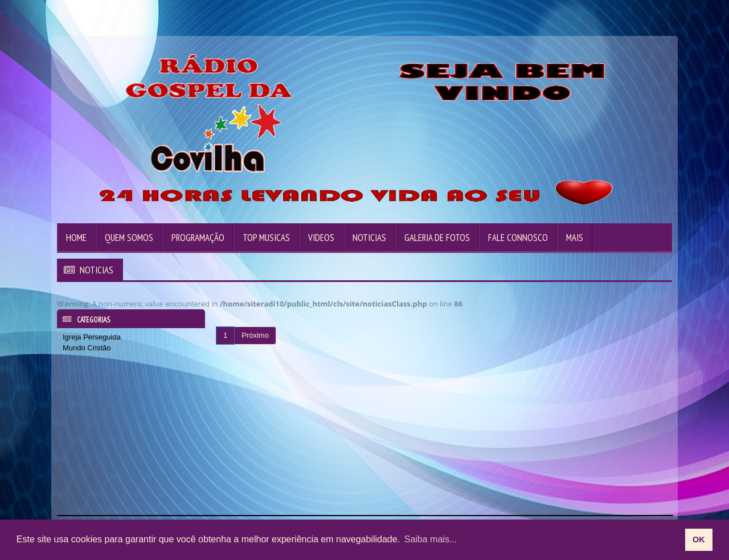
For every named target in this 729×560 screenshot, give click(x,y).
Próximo (255, 335)
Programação (198, 238)
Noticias (369, 238)
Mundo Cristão (87, 348)
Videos (321, 238)
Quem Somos (129, 238)
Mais (575, 238)
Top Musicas (266, 238)
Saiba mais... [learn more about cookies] (431, 539)
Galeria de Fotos (437, 238)
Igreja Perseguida (92, 337)
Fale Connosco (518, 238)
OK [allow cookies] (699, 539)
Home (76, 238)
